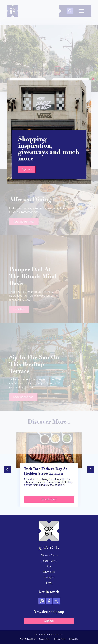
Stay (49, 566)
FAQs (49, 583)
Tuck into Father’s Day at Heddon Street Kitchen (45, 471)
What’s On (49, 572)
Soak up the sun (23, 397)
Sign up (49, 621)
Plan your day (36, 139)
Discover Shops (49, 555)
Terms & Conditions (28, 639)
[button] (7, 469)
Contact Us (74, 639)
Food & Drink (49, 561)
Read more (49, 499)
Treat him (19, 309)
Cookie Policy (60, 639)
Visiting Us (49, 578)
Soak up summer (24, 222)
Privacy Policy (45, 639)
